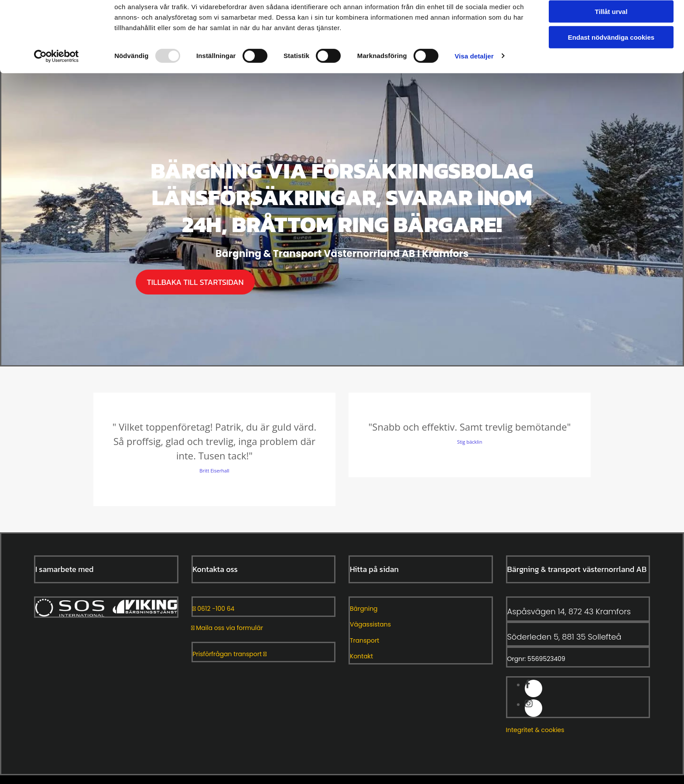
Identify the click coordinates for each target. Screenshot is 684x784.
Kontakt (361, 656)
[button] (195, 282)
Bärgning (364, 609)
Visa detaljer (474, 91)
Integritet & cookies (535, 730)
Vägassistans (370, 624)
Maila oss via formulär (227, 628)
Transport (364, 640)
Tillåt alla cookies (611, 22)
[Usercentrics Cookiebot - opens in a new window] (56, 92)
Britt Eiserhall (214, 471)
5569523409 (546, 659)
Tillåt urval (611, 47)
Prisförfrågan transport (230, 654)
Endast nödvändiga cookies (611, 73)
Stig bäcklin (470, 442)
